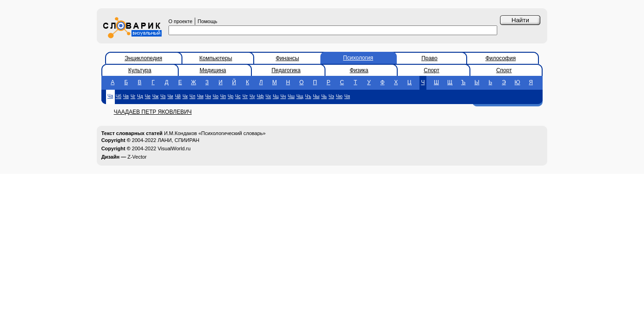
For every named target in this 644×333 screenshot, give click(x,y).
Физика (359, 70)
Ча (110, 96)
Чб (119, 96)
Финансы (288, 58)
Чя (347, 96)
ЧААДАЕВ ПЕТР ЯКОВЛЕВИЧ (153, 112)
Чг (133, 96)
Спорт (431, 70)
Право (429, 58)
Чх (269, 96)
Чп (223, 96)
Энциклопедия (143, 58)
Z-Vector (137, 157)
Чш (291, 96)
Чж (155, 96)
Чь (324, 96)
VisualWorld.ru (174, 148)
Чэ (331, 96)
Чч (283, 96)
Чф (260, 96)
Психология (358, 58)
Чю (339, 96)
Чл (192, 96)
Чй (178, 96)
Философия (500, 58)
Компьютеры (216, 58)
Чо (216, 96)
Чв (126, 96)
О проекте (181, 21)
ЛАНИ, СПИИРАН (178, 140)
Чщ (300, 96)
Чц (275, 96)
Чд (140, 96)
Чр (231, 96)
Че (148, 96)
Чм (200, 96)
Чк (185, 96)
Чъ (308, 96)
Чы (316, 96)
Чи (170, 96)
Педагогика (286, 70)
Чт (245, 96)
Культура (140, 70)
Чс (238, 96)
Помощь (208, 21)
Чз (163, 96)
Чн (208, 96)
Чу (252, 96)
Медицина (213, 70)
